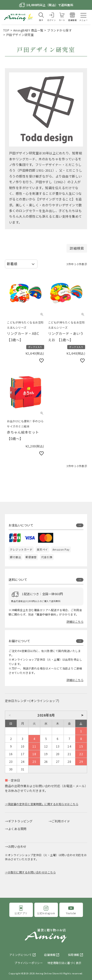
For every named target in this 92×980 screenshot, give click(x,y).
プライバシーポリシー (29, 963)
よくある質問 (17, 829)
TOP (6, 30)
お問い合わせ (17, 847)
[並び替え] (21, 264)
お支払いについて (21, 525)
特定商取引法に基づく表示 (65, 963)
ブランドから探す (59, 30)
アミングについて (21, 955)
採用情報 (74, 955)
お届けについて (19, 641)
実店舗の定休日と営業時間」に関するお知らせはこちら (43, 804)
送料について (18, 580)
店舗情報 (50, 955)
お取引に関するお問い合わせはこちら (32, 872)
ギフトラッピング (20, 821)
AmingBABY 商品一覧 (28, 30)
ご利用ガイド (61, 821)
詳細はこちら (75, 621)
